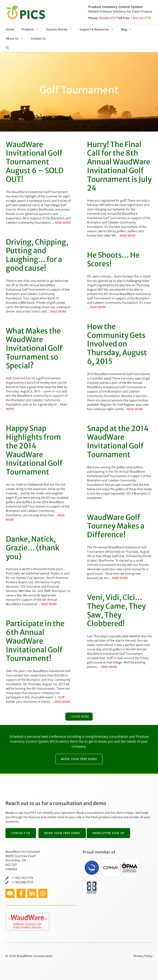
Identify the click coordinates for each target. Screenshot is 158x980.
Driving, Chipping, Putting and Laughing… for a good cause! (37, 255)
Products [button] (32, 29)
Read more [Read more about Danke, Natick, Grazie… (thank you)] (49, 604)
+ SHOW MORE (79, 717)
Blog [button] (128, 29)
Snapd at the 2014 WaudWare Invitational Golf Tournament (118, 442)
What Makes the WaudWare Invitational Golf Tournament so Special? (34, 348)
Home (10, 29)
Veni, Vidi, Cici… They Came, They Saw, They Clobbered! (116, 610)
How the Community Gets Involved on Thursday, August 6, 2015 (117, 344)
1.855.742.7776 (141, 18)
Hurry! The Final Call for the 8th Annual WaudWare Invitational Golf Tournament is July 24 (119, 166)
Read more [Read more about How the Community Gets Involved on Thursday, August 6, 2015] (135, 409)
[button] (7, 48)
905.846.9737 (108, 18)
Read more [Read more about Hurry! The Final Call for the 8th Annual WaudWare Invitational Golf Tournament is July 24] (128, 236)
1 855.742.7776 (23, 878)
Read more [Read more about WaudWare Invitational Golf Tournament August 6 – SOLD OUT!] (63, 223)
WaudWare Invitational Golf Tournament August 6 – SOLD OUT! (35, 162)
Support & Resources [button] (98, 29)
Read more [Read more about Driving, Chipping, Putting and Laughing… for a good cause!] (58, 311)
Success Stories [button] (61, 29)
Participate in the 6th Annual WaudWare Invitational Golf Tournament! (35, 641)
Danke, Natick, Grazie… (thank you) (33, 548)
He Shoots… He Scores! (113, 259)
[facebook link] (21, 893)
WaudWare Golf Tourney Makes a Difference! (116, 526)
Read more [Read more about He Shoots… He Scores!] (98, 307)
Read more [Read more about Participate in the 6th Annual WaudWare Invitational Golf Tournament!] (62, 702)
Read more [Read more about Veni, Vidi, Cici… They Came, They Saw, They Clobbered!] (109, 667)
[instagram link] (10, 893)
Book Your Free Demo (79, 759)
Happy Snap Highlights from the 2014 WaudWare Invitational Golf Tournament (34, 450)
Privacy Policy (143, 956)
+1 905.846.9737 (22, 882)
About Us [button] (16, 38)
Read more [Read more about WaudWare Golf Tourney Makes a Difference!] (120, 578)
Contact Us (38, 38)
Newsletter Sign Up (108, 833)
